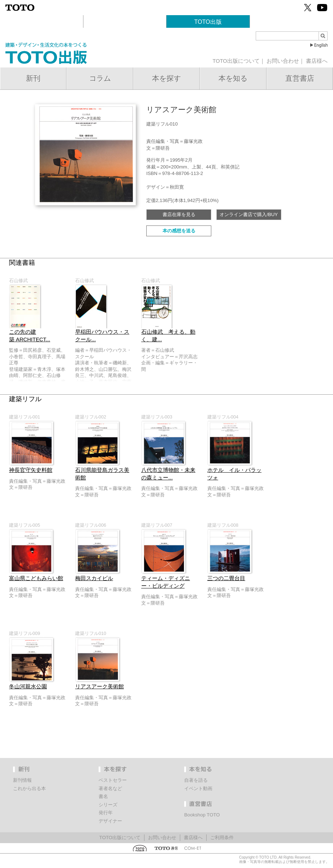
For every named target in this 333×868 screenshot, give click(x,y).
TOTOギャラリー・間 (125, 22)
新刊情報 (22, 780)
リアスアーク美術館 (100, 687)
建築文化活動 (42, 22)
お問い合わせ (283, 61)
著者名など (110, 788)
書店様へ (317, 61)
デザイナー (110, 821)
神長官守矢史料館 (31, 470)
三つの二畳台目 (226, 578)
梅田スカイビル (94, 578)
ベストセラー (113, 780)
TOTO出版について (236, 61)
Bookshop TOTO (291, 22)
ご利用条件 (222, 838)
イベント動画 (198, 788)
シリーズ (108, 805)
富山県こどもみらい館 (36, 578)
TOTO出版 (208, 22)
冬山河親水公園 (28, 687)
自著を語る (196, 780)
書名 (103, 796)
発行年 (106, 813)
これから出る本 (29, 788)
